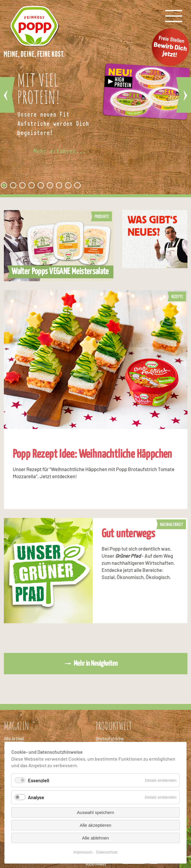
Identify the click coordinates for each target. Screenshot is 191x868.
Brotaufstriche (110, 738)
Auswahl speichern (96, 812)
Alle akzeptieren (95, 825)
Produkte (102, 216)
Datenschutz (107, 852)
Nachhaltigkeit (171, 524)
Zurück (7, 95)
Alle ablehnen (95, 838)
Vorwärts (184, 95)
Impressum (83, 852)
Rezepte (177, 296)
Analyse (36, 797)
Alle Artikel (14, 738)
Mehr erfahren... (60, 151)
